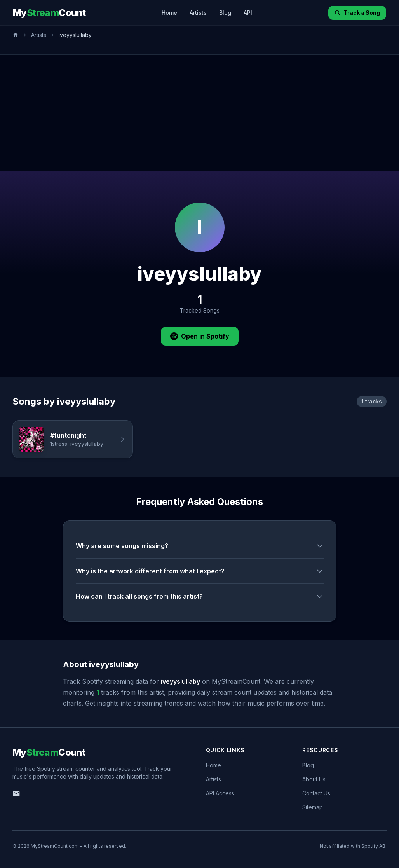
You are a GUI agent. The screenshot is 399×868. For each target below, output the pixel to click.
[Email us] (16, 794)
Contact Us (316, 793)
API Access (220, 793)
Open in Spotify (200, 336)
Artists (198, 13)
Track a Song (357, 13)
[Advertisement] (199, 113)
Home (169, 13)
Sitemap (313, 807)
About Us (314, 779)
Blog (225, 13)
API (248, 13)
